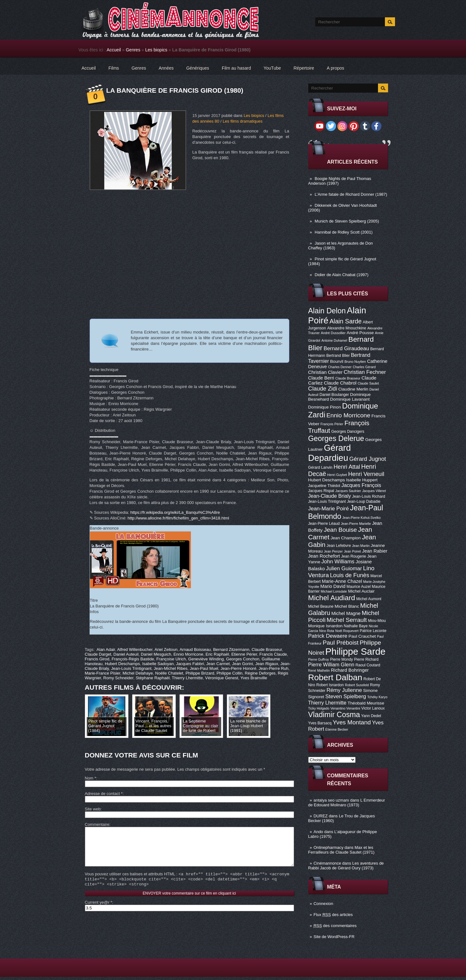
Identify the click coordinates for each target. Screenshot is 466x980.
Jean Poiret (352, 551)
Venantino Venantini (345, 708)
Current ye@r (99, 912)
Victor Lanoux (373, 708)
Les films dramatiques (243, 121)
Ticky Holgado (319, 708)
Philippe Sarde (355, 651)
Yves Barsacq (320, 723)
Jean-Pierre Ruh (274, 668)
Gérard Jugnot (368, 459)
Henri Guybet (337, 475)
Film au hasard (236, 68)
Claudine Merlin (353, 389)
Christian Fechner (365, 372)
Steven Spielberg (346, 696)
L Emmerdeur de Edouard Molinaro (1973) (347, 803)
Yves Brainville (254, 678)
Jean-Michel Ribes (171, 668)
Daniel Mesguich (156, 654)
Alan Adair (106, 649)
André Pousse (360, 333)
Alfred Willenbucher (135, 649)
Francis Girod (97, 659)
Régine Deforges (260, 673)
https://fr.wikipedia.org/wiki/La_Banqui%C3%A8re (175, 512)
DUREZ (321, 816)
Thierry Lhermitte (327, 703)
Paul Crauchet (362, 636)
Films (114, 68)
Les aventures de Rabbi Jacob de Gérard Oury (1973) (346, 866)
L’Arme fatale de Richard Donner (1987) (351, 194)
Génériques (198, 68)
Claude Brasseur (348, 378)
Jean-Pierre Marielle (356, 524)
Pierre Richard (366, 659)
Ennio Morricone (348, 415)
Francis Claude (273, 654)
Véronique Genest (222, 678)
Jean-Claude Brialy (330, 496)
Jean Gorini (242, 664)
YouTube (272, 68)
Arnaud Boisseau (195, 649)
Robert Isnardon (330, 685)
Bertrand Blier (338, 356)
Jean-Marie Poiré (329, 509)
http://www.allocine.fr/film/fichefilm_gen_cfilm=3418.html (178, 518)
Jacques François (361, 485)
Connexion (323, 904)
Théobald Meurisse (366, 703)
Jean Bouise (340, 530)
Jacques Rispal (321, 491)
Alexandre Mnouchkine (347, 328)
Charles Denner (340, 367)
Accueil (114, 50)
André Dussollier (333, 333)
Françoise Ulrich (171, 659)
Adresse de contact (104, 794)
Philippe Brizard (200, 673)
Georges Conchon (243, 659)
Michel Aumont (369, 599)
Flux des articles (333, 915)
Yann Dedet (371, 716)
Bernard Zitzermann (231, 649)
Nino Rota (327, 631)
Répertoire (304, 68)
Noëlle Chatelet (169, 673)
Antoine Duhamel (334, 340)
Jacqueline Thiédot (324, 486)
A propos (336, 68)
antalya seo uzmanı (331, 800)
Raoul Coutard (368, 665)
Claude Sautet (368, 383)
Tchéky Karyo (377, 697)
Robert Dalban (335, 677)
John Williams (338, 562)
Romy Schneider (118, 678)
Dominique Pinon (325, 407)
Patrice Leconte (373, 631)
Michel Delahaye (138, 673)
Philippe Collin (229, 673)
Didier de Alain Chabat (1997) (342, 275)
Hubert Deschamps (327, 480)
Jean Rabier (375, 551)
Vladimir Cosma (334, 715)
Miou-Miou (377, 621)
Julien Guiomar (344, 568)
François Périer (332, 424)
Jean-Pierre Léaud (324, 524)
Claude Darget (98, 654)
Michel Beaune (321, 606)
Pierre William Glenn (331, 664)
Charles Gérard (364, 367)
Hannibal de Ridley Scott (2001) (344, 232)
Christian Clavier (325, 372)
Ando (318, 832)
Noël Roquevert (347, 631)
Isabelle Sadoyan (158, 664)
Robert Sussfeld (357, 685)
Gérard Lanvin (320, 467)
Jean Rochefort (324, 556)
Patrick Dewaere (328, 636)
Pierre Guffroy (319, 659)
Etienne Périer (244, 654)
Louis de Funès (350, 575)
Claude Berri (321, 378)
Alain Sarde (345, 321)
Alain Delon (327, 311)
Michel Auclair (361, 591)
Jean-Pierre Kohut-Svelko (361, 518)
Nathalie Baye (356, 626)
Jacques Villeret (374, 491)
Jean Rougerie (354, 556)
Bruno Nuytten (355, 362)
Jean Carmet (218, 664)
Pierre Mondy (341, 659)
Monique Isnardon (325, 626)
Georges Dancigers (348, 432)
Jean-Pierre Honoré (238, 668)
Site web (93, 809)
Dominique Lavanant (350, 399)
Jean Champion (346, 538)
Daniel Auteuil (126, 654)
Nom (91, 778)
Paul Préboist (341, 643)
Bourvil (337, 361)
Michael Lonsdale (334, 591)
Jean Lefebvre (339, 546)
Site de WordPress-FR (334, 937)
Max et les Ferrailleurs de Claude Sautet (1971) (341, 850)
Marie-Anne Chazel (342, 581)
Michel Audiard (332, 598)
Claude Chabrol (340, 383)
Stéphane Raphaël (153, 678)
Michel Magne (346, 613)
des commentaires (335, 926)
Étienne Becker (337, 729)
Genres (133, 50)
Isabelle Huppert (362, 480)
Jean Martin (361, 546)
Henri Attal (347, 467)
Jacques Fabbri (190, 664)
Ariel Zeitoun (166, 649)
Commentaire (97, 824)
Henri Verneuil (366, 474)
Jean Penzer (333, 551)
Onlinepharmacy (329, 847)
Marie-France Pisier (103, 673)
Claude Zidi (323, 389)
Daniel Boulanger (334, 395)
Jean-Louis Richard (369, 496)
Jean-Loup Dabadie (364, 502)
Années (166, 68)
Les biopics (156, 50)
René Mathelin (319, 670)
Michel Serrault (347, 620)
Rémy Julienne (344, 690)
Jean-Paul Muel (204, 668)
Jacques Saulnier (348, 491)
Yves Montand (352, 722)
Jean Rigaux (267, 664)
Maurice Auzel (358, 587)
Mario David (333, 586)
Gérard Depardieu (330, 453)
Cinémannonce (327, 863)
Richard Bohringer (350, 670)
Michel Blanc (347, 606)
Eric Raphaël (217, 654)
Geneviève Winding (206, 659)
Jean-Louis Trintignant (327, 502)
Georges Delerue (336, 438)
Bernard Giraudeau (346, 348)
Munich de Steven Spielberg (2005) (347, 221)
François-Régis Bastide (133, 659)
